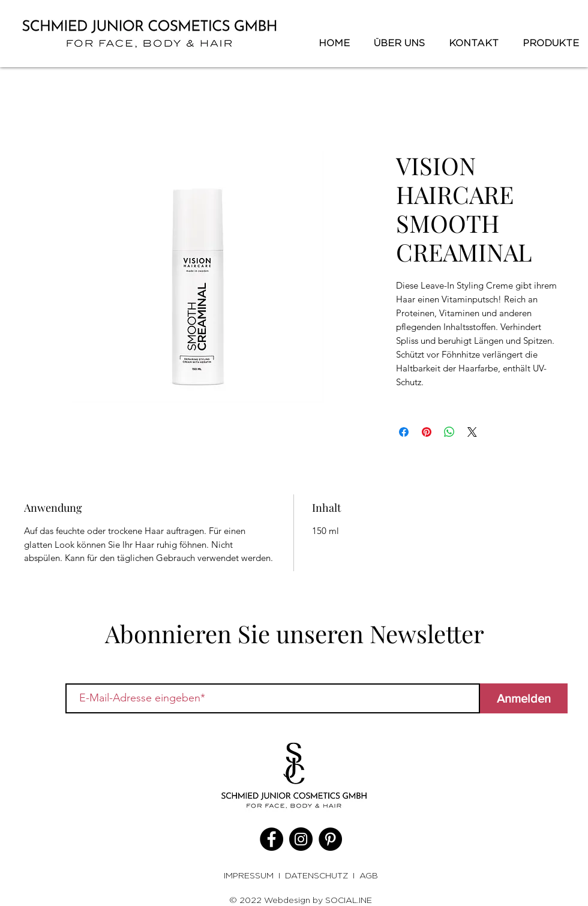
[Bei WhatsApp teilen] (449, 432)
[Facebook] (271, 839)
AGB (369, 875)
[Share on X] (472, 432)
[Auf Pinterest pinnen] (427, 432)
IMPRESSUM (251, 875)
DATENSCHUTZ (316, 875)
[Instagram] (301, 839)
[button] (548, 43)
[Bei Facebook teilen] (404, 432)
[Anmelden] (524, 698)
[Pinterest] (330, 839)
